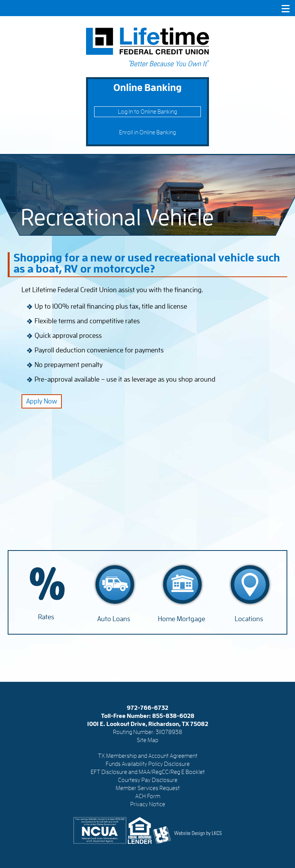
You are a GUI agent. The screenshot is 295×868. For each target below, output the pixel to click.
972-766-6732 (147, 708)
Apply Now (42, 401)
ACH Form (148, 796)
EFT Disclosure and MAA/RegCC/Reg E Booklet (148, 772)
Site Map (147, 740)
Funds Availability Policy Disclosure (148, 764)
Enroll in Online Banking (147, 132)
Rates (46, 617)
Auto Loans (114, 619)
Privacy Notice (148, 804)
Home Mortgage (181, 619)
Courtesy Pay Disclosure (148, 780)
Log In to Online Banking (147, 112)
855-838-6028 (173, 716)
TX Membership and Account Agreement (148, 756)
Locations (249, 619)
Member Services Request (148, 788)
